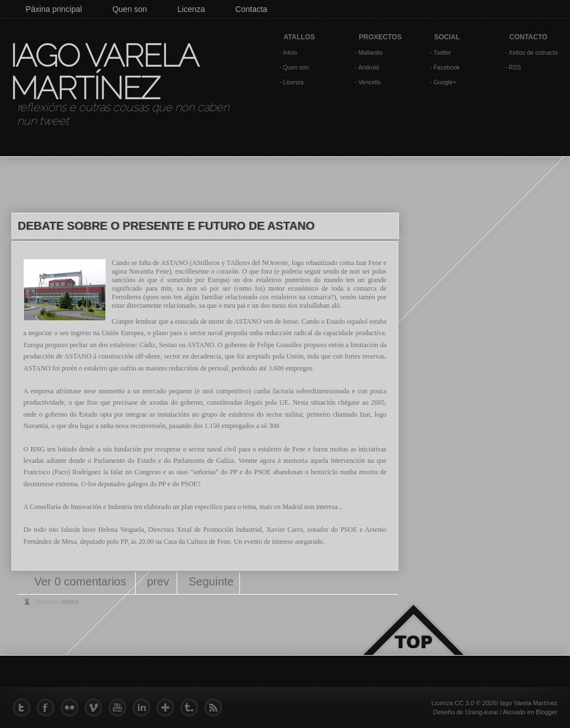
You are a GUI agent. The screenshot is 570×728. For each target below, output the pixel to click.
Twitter (442, 52)
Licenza (191, 9)
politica (70, 602)
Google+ (445, 82)
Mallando (370, 52)
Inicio (290, 52)
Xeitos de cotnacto (533, 52)
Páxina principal (54, 9)
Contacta (251, 9)
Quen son (130, 9)
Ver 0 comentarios (82, 581)
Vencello (369, 82)
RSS (515, 67)
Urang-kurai (481, 712)
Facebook (446, 67)
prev (158, 581)
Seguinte (211, 581)
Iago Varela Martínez (103, 72)
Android (368, 67)
